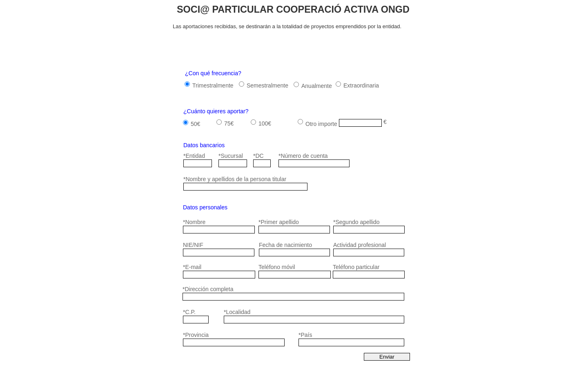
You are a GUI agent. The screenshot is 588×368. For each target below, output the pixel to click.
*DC (258, 156)
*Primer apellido (279, 222)
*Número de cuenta (303, 156)
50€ (195, 124)
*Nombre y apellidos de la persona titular (235, 179)
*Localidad (237, 312)
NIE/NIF (193, 245)
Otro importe (321, 124)
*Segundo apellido (356, 222)
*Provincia (196, 335)
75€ (229, 123)
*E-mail (192, 267)
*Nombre (194, 222)
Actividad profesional (360, 245)
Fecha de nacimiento (285, 245)
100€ (265, 123)
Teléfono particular (356, 267)
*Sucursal (231, 156)
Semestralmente (267, 85)
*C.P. (189, 312)
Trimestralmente (213, 85)
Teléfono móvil (277, 267)
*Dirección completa (208, 289)
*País (305, 335)
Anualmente (317, 86)
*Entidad (194, 156)
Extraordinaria (361, 85)
